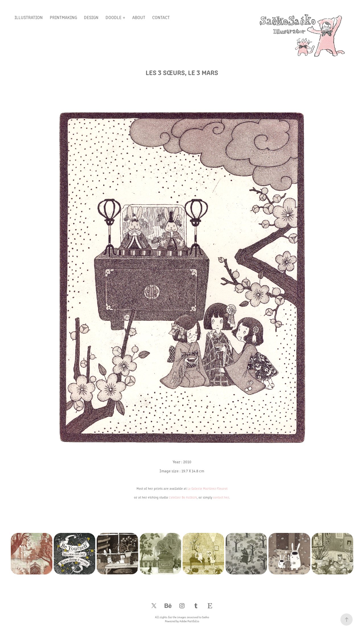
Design (91, 17)
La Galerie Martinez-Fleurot (207, 488)
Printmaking (63, 17)
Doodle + (115, 17)
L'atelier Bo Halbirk (183, 497)
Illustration (29, 17)
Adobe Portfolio (189, 621)
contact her (221, 497)
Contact (161, 17)
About (139, 17)
